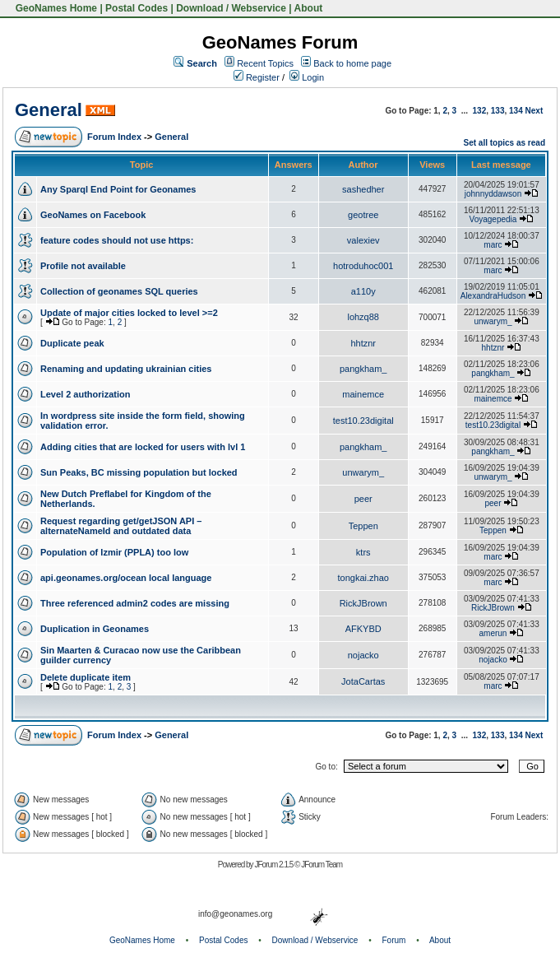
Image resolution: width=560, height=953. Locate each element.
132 (480, 111)
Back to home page (352, 63)
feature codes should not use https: (117, 240)
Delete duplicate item (86, 677)
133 (498, 111)
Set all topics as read (505, 143)
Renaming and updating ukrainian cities (126, 369)
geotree (363, 215)
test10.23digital (363, 421)
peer (363, 499)
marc (493, 245)
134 (516, 111)
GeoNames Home (55, 8)
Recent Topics (265, 63)
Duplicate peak (72, 343)
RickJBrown (363, 603)
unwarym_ (493, 321)
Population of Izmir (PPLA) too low (114, 552)
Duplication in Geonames (95, 629)
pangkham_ (363, 369)
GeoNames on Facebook (93, 215)
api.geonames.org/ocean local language (126, 578)
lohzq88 (363, 317)
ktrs (363, 552)
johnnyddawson (493, 194)
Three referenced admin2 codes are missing (135, 603)
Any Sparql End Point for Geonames (118, 189)
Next (535, 111)
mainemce (363, 394)
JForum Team (322, 865)
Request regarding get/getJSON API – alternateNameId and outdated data (121, 526)
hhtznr (363, 343)
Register (257, 77)
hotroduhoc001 (363, 266)
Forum (394, 940)
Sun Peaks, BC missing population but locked (139, 472)
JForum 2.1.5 (274, 865)
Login (307, 77)
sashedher (363, 189)
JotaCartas (363, 681)
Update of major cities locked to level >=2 (129, 313)
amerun (493, 633)
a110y (363, 291)
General (49, 110)
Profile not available (83, 266)
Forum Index (114, 137)
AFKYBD (363, 629)
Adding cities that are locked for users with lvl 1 (143, 447)
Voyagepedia (493, 219)
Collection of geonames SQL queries (119, 291)
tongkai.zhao (363, 578)
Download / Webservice (231, 8)
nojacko (363, 655)
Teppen (363, 526)
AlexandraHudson (493, 296)
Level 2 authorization (85, 394)
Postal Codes (137, 8)
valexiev (363, 240)
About (309, 8)
